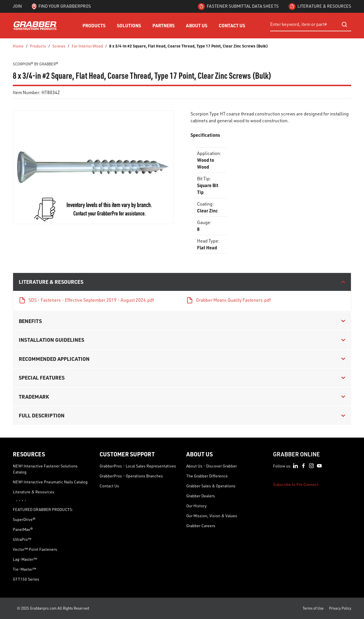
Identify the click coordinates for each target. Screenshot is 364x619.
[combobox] (311, 24)
